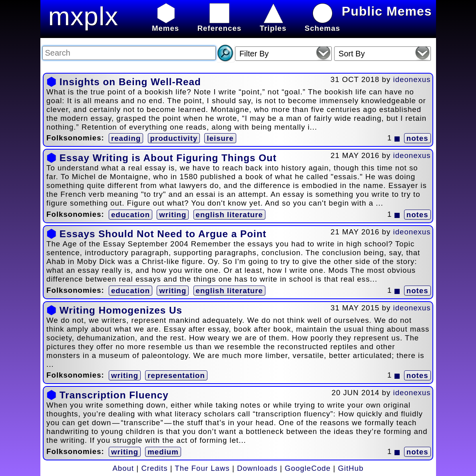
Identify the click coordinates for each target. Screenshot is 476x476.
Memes (165, 24)
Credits (154, 468)
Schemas (322, 24)
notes (417, 138)
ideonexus (412, 79)
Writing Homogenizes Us (121, 310)
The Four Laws (202, 468)
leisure (220, 138)
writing (173, 215)
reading (126, 138)
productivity (174, 138)
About (123, 468)
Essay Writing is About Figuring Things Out (168, 158)
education (130, 215)
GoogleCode (308, 468)
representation (176, 375)
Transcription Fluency (114, 395)
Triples (273, 24)
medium (163, 452)
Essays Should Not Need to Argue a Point (163, 234)
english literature (229, 215)
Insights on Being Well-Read (130, 82)
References (220, 24)
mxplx (84, 16)
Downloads (257, 468)
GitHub (351, 468)
